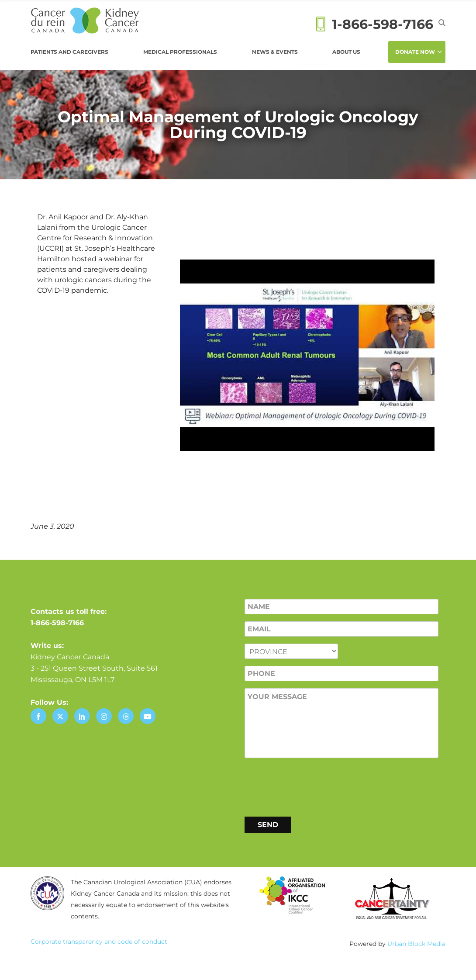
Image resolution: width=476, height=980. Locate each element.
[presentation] (311, 786)
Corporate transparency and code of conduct (99, 942)
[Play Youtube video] (307, 355)
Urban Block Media (416, 944)
